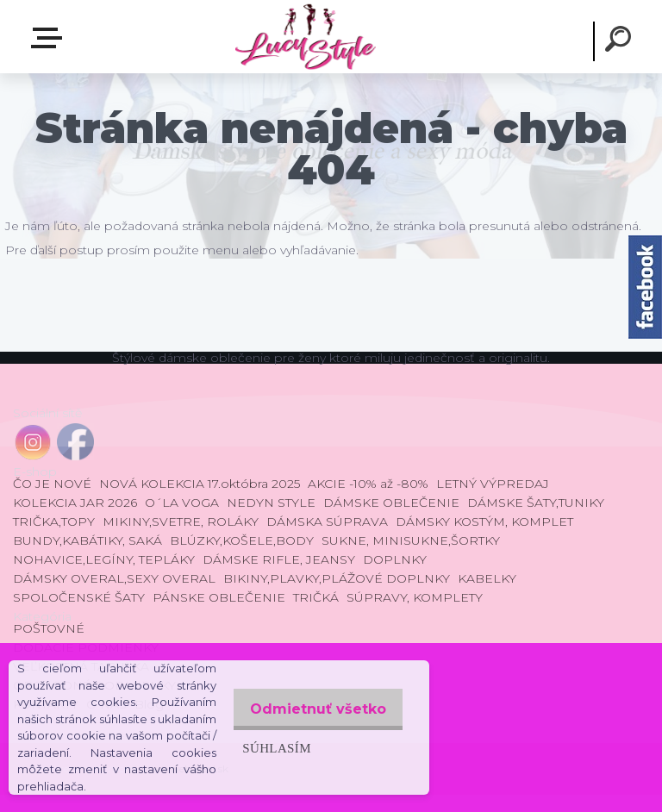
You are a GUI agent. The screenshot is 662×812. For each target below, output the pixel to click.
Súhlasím (267, 739)
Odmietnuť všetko (314, 700)
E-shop (50, 38)
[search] (621, 41)
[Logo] (305, 37)
